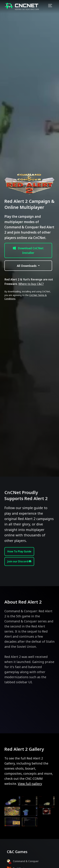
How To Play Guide (19, 551)
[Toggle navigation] (50, 6)
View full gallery (30, 784)
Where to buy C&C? (31, 284)
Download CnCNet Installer (28, 250)
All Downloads (27, 266)
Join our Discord (19, 561)
